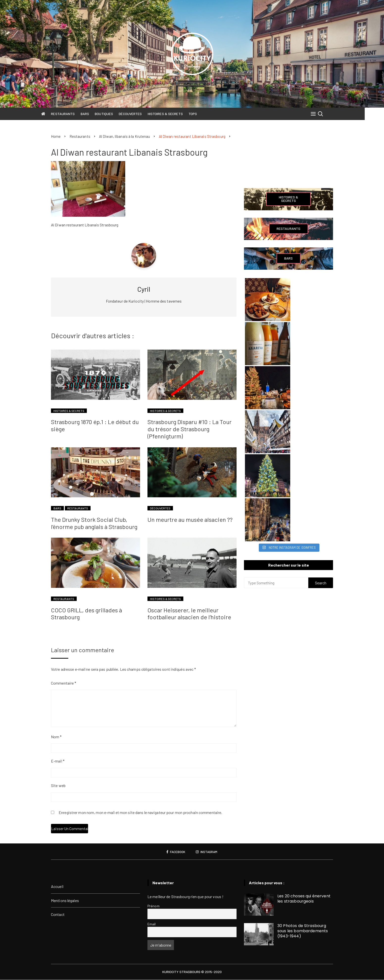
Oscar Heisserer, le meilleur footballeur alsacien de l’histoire (189, 614)
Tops (202, 114)
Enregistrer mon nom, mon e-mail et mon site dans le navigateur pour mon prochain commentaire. (140, 813)
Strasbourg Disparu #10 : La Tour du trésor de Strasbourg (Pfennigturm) (190, 429)
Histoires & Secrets (175, 114)
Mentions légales (65, 901)
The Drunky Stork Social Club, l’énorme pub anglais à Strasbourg (94, 523)
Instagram (207, 852)
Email (152, 924)
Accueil (57, 887)
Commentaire (64, 683)
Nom (56, 737)
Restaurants (72, 114)
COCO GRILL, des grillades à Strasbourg (86, 614)
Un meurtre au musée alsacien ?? (190, 520)
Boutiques (114, 114)
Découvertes (140, 114)
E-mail (58, 761)
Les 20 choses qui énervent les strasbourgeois (304, 899)
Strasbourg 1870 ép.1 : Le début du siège (95, 426)
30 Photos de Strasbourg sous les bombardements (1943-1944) (303, 931)
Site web (58, 786)
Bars (95, 114)
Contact (58, 915)
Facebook (175, 852)
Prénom (154, 906)
